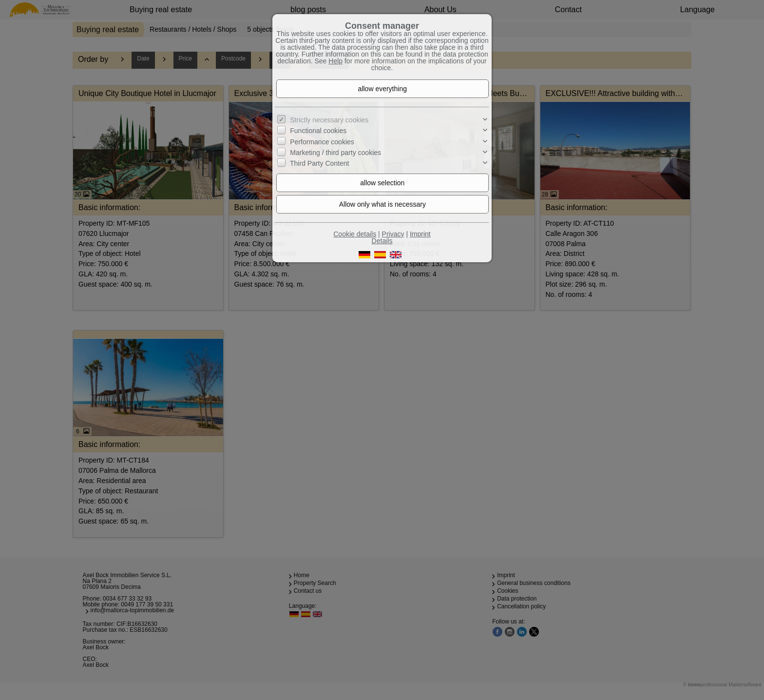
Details (382, 241)
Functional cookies (318, 131)
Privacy (393, 234)
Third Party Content (319, 163)
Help (335, 61)
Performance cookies (322, 141)
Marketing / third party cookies (335, 153)
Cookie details (355, 234)
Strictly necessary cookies (329, 120)
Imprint (420, 234)
